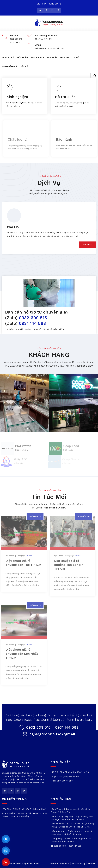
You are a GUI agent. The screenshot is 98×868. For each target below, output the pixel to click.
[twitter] (40, 10)
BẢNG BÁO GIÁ (9, 66)
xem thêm (87, 245)
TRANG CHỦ (8, 57)
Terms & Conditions (60, 863)
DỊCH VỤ (65, 57)
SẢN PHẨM (52, 57)
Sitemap (92, 863)
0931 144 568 (32, 323)
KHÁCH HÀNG (37, 57)
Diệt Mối (13, 227)
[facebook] (46, 10)
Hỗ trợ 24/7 (65, 97)
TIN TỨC (76, 57)
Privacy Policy (79, 863)
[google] (52, 10)
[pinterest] (58, 10)
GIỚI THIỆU (22, 57)
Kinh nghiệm (17, 97)
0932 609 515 (32, 318)
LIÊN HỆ (24, 66)
